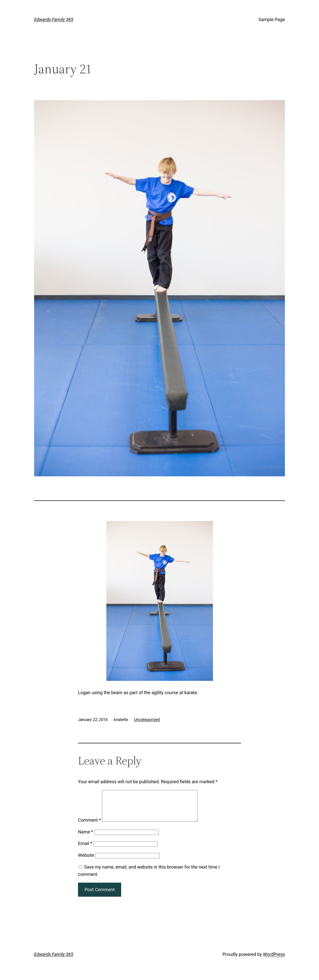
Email (85, 849)
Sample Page (272, 19)
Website (86, 861)
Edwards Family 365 (54, 19)
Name (86, 838)
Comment (89, 826)
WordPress (274, 960)
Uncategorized (147, 720)
